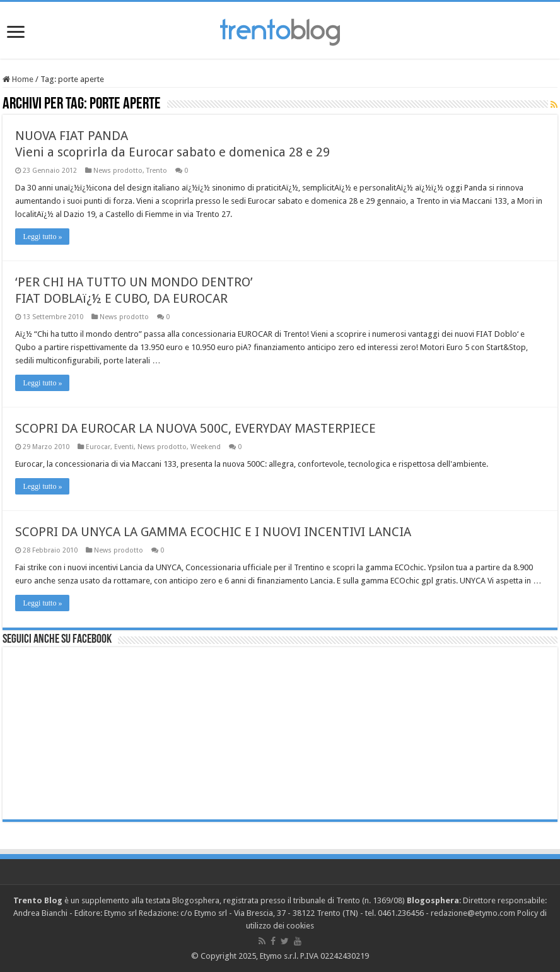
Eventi (124, 447)
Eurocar (98, 447)
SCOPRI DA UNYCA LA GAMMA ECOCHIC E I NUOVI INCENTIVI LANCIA (213, 532)
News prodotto (118, 171)
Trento (157, 171)
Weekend (206, 447)
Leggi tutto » (42, 237)
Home (18, 79)
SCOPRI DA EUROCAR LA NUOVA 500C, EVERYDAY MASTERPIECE (195, 428)
